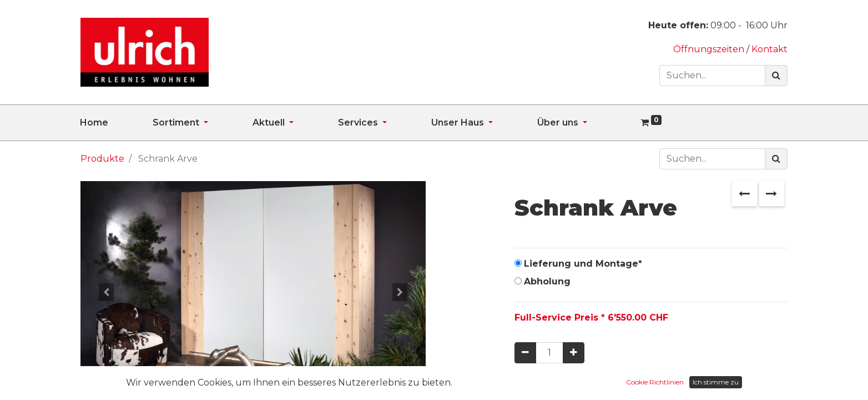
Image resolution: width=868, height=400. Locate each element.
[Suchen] (776, 76)
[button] (106, 292)
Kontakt (769, 49)
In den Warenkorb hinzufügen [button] (612, 386)
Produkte (102, 159)
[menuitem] (116, 123)
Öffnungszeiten (710, 49)
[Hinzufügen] (574, 353)
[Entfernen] (525, 353)
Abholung (547, 281)
